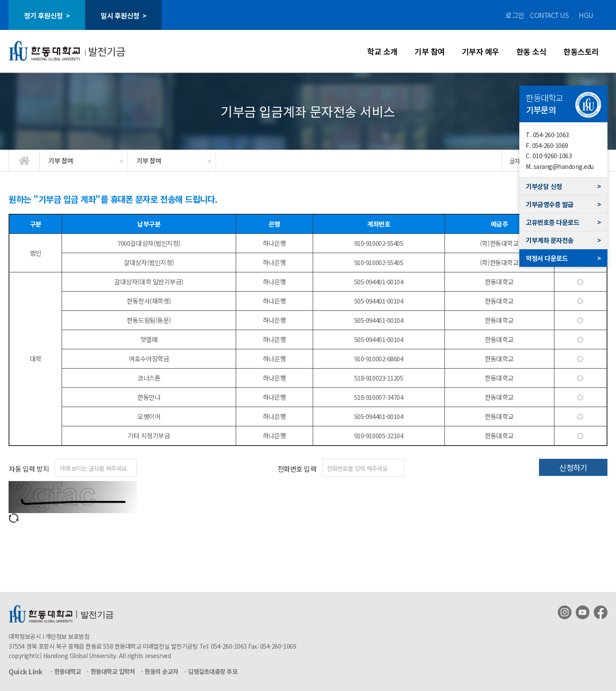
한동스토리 (581, 51)
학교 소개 (382, 51)
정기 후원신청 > (47, 15)
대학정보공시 (25, 636)
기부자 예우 (481, 51)
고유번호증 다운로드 (563, 222)
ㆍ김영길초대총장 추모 (210, 672)
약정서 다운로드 (563, 258)
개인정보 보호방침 (68, 636)
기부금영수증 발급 (563, 204)
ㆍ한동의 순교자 (159, 672)
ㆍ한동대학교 (65, 672)
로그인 (515, 15)
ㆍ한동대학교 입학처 (110, 672)
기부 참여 (430, 51)
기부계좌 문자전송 (563, 240)
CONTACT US (549, 15)
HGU (586, 15)
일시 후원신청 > (123, 15)
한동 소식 (532, 51)
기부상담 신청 (563, 186)
